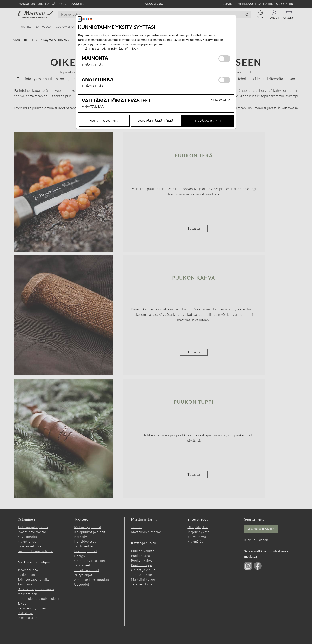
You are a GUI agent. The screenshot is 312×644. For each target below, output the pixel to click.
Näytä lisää (94, 65)
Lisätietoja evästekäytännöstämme (111, 49)
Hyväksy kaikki (208, 121)
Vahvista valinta (104, 121)
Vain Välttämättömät (156, 121)
